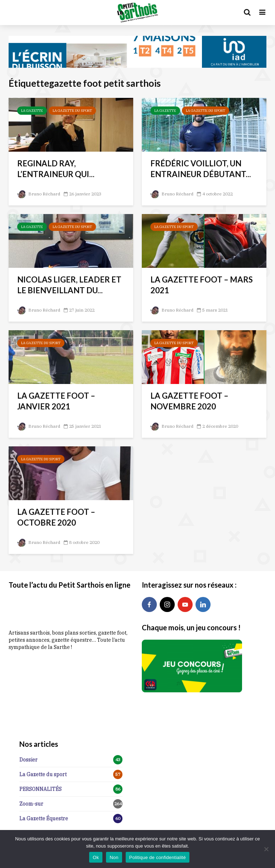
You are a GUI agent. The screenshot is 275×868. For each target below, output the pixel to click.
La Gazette (32, 111)
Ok (96, 857)
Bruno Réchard (38, 194)
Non (114, 857)
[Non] (266, 849)
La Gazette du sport (72, 111)
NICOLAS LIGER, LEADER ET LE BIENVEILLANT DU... (69, 285)
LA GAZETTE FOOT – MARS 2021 (202, 285)
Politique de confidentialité (158, 857)
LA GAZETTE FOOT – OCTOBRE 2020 (56, 517)
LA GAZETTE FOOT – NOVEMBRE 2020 (189, 401)
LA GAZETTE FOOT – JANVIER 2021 (56, 401)
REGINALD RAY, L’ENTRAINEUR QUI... (56, 169)
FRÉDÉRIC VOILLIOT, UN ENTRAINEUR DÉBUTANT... (201, 169)
